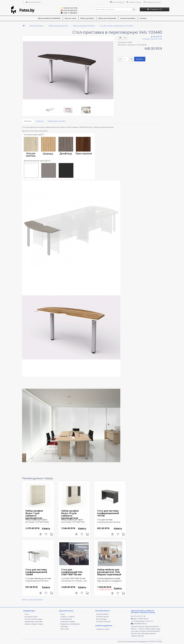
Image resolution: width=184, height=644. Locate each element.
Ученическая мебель (128, 18)
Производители (66, 619)
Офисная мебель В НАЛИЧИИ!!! (49, 18)
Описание (28, 121)
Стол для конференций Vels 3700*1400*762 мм (72, 572)
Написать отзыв (156, 39)
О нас (27, 614)
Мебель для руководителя (58, 26)
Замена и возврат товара (34, 624)
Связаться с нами (103, 629)
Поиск (63, 614)
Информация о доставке (56, 121)
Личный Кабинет (103, 614)
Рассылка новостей (103, 622)
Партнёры (64, 626)
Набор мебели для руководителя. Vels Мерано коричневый (109, 572)
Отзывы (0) (40, 121)
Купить (140, 59)
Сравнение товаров (68, 622)
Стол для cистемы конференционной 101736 (108, 513)
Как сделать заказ (31, 617)
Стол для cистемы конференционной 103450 (36, 572)
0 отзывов (146, 39)
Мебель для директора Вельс (84, 26)
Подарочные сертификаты (70, 624)
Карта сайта (65, 629)
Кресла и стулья (70, 18)
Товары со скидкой (67, 617)
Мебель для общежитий (107, 18)
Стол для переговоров (34, 600)
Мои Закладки (102, 619)
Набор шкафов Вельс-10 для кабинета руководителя (70, 514)
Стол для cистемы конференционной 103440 (116, 26)
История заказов (102, 617)
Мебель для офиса (87, 18)
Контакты (143, 18)
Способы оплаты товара (33, 619)
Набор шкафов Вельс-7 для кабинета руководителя (34, 514)
